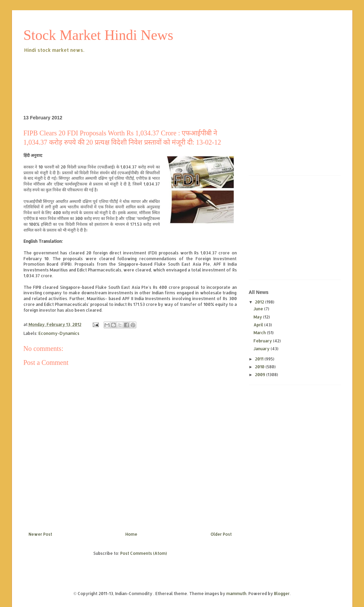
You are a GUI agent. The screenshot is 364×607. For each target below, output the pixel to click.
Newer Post (40, 534)
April (259, 325)
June (259, 309)
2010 (260, 367)
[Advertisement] (148, 73)
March (260, 333)
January (262, 349)
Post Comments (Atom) (144, 553)
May (258, 317)
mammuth (236, 594)
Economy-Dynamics (59, 333)
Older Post (221, 534)
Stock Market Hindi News (98, 35)
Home (131, 534)
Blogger (282, 594)
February (263, 341)
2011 (260, 359)
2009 (261, 375)
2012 (260, 302)
